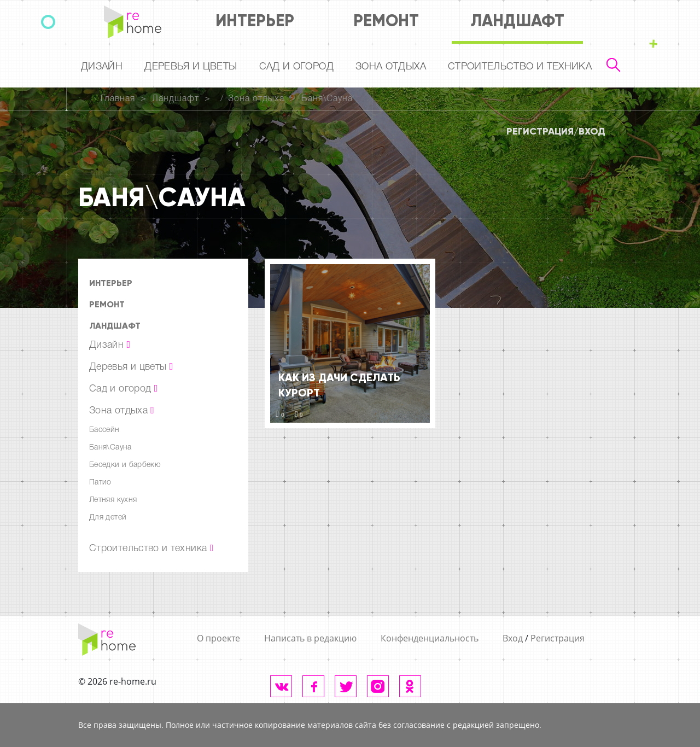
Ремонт (386, 21)
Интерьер (255, 21)
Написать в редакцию (310, 638)
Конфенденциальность (430, 638)
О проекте (218, 638)
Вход (592, 131)
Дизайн (102, 67)
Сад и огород (296, 67)
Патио (100, 483)
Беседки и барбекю (125, 465)
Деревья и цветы (191, 67)
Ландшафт (518, 21)
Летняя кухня (113, 500)
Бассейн (104, 430)
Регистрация (540, 131)
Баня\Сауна (327, 99)
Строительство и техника (520, 67)
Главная (118, 99)
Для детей (108, 518)
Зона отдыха (391, 67)
